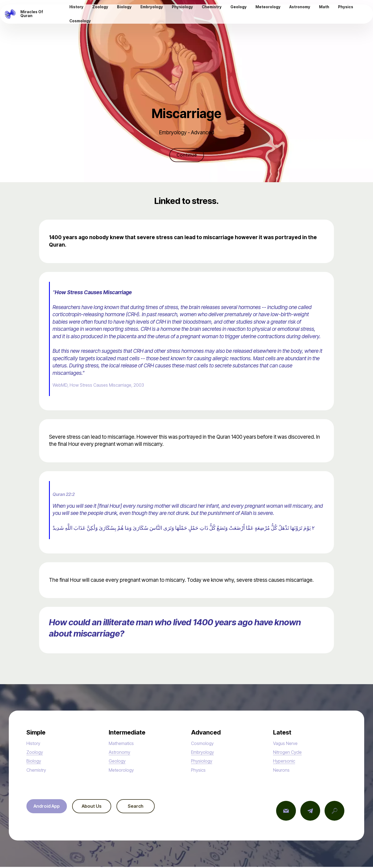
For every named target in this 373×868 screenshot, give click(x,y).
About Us (99, 808)
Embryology (205, 753)
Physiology (204, 762)
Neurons (283, 771)
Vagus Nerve (288, 744)
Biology (35, 762)
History (35, 744)
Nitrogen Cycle (290, 753)
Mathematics (124, 744)
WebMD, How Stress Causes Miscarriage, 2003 (106, 386)
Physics (200, 771)
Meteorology (124, 771)
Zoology (36, 753)
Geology (119, 762)
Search (147, 808)
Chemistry (38, 771)
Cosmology (204, 744)
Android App (49, 808)
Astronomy (121, 753)
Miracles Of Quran (38, 15)
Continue (186, 155)
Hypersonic (286, 762)
